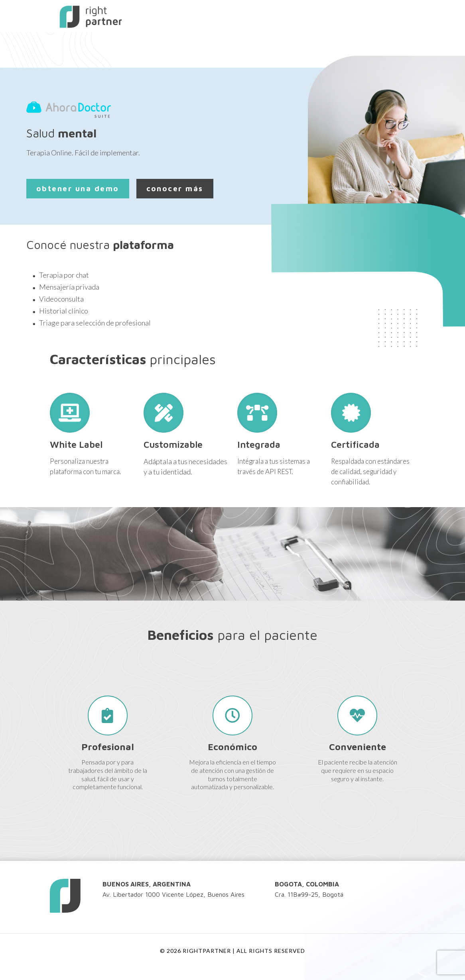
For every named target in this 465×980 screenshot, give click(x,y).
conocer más (175, 188)
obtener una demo (78, 188)
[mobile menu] (402, 16)
